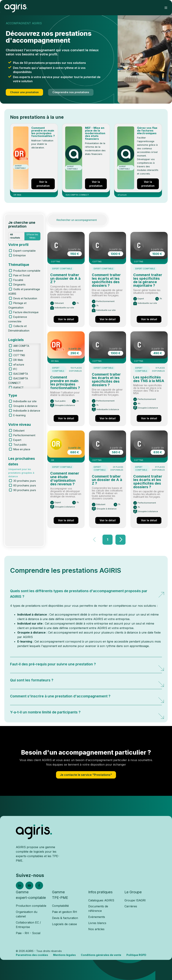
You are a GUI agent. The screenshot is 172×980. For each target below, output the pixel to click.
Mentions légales (64, 955)
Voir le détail (66, 319)
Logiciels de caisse (64, 924)
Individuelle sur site (25, 401)
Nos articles (96, 929)
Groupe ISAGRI (135, 900)
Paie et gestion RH (65, 912)
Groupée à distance (25, 406)
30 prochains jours (25, 481)
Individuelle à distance (27, 411)
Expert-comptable (24, 251)
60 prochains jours (25, 485)
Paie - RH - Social (28, 933)
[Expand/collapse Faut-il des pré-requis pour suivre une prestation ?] (158, 665)
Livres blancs (97, 923)
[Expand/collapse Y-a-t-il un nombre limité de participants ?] (158, 713)
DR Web (18, 360)
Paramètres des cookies (32, 955)
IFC (15, 369)
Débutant (19, 431)
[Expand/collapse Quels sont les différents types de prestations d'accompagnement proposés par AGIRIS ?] (158, 592)
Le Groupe (133, 892)
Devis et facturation (25, 298)
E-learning (19, 415)
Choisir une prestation (24, 92)
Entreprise (20, 255)
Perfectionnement (24, 435)
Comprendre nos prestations (71, 92)
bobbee (18, 351)
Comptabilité (60, 906)
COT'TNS (19, 355)
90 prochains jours (25, 490)
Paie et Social (22, 275)
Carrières (131, 906)
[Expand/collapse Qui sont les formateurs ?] (158, 681)
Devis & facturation (65, 918)
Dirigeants (19, 284)
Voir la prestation (43, 184)
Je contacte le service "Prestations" (86, 775)
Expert (17, 440)
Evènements (97, 917)
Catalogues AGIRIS (101, 900)
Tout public (20, 445)
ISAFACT (18, 388)
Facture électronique (26, 312)
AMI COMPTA (21, 346)
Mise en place (22, 449)
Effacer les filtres (32, 236)
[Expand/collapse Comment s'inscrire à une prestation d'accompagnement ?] (158, 697)
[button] (166, 8)
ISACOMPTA (21, 374)
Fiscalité (18, 280)
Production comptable (27, 271)
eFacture (19, 365)
